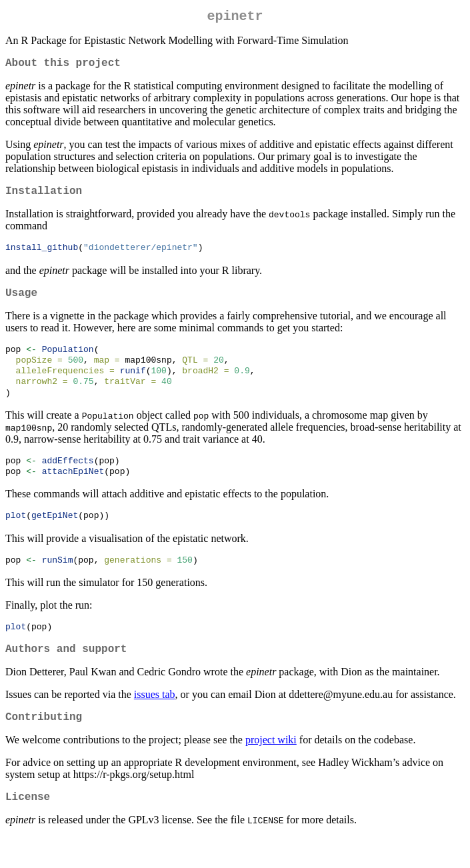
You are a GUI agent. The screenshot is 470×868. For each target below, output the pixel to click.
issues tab (155, 720)
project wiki (271, 768)
